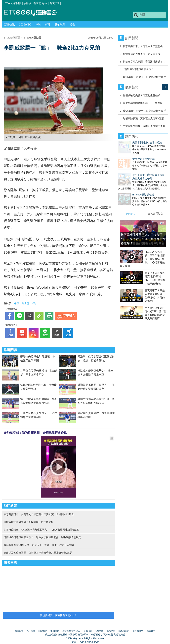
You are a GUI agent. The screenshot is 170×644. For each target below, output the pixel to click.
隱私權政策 (124, 631)
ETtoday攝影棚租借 (129, 188)
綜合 (72, 25)
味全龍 (25, 303)
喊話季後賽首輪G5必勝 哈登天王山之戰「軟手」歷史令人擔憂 (39, 545)
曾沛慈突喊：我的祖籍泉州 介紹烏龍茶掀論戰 (35, 433)
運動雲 (33, 13)
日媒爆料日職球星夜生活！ (138, 69)
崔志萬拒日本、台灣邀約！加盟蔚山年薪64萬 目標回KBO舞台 (39, 514)
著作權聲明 (138, 631)
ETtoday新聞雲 (13, 3)
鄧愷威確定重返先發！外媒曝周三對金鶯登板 (29, 522)
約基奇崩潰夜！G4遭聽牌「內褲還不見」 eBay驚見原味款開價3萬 (41, 530)
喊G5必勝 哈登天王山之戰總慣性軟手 (144, 77)
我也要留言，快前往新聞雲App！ (58, 615)
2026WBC (25, 25)
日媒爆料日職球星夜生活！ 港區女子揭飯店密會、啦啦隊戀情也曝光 (42, 537)
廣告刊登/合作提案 (71, 631)
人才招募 (31, 631)
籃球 (48, 25)
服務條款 (111, 631)
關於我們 (43, 631)
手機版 (27, 3)
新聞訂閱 (54, 3)
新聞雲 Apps (40, 3)
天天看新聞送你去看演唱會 (133, 143)
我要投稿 (19, 631)
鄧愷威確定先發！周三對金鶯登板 (142, 54)
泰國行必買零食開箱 (129, 155)
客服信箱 (88, 631)
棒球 (38, 25)
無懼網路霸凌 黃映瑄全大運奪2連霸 (143, 118)
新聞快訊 (9, 25)
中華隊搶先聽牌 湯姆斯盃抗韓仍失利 (144, 126)
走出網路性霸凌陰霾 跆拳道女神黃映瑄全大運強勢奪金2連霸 (38, 553)
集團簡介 (55, 631)
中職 (17, 303)
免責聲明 (151, 631)
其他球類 (60, 25)
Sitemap (99, 631)
